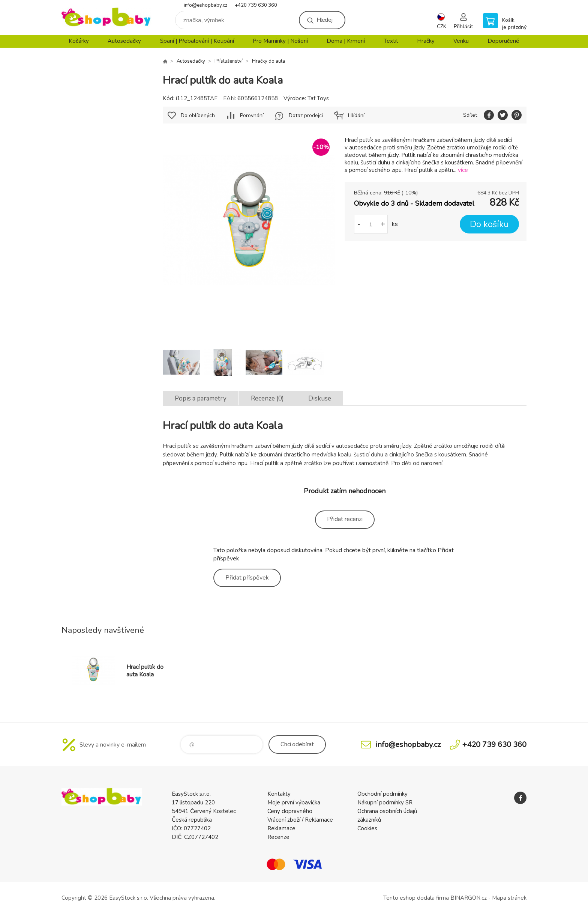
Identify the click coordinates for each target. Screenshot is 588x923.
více (463, 170)
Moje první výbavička (294, 803)
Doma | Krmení (346, 41)
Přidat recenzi (345, 519)
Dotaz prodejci (306, 115)
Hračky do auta (268, 61)
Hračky (426, 41)
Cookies (367, 828)
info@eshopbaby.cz (205, 5)
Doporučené (503, 41)
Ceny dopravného (290, 811)
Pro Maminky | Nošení (280, 41)
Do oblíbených (198, 115)
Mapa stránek (509, 898)
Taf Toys (318, 98)
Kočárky (79, 41)
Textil (391, 41)
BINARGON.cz (469, 898)
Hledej (324, 20)
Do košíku (489, 224)
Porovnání (252, 115)
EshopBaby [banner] (106, 17)
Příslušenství (229, 61)
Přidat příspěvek (247, 578)
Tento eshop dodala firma (416, 898)
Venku (461, 41)
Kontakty (279, 794)
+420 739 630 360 (256, 5)
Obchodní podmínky (382, 794)
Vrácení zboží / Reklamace (300, 820)
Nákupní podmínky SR (385, 803)
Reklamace (281, 828)
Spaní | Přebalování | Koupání (197, 41)
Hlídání (356, 115)
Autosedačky (124, 41)
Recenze (278, 837)
